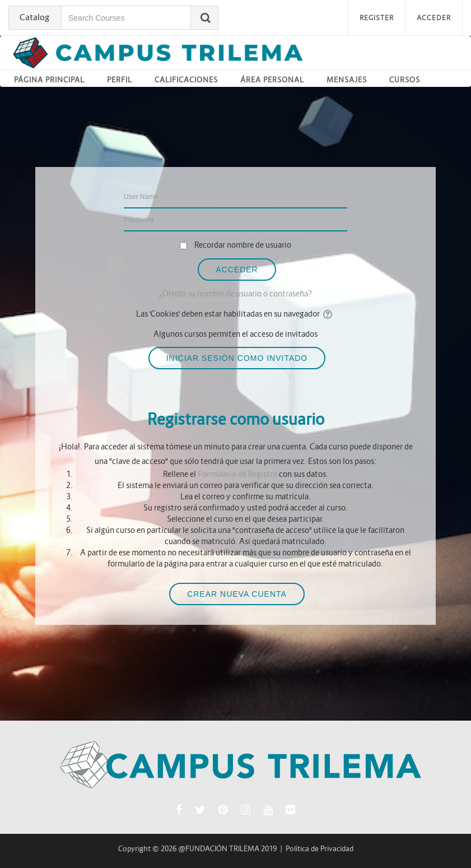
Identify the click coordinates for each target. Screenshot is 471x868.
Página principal (49, 80)
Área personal (272, 80)
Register (377, 18)
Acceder (434, 18)
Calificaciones (186, 80)
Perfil (120, 80)
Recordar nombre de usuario (243, 245)
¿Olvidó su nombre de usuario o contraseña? (236, 294)
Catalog (34, 17)
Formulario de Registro (237, 474)
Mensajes (347, 80)
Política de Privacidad (320, 849)
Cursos (405, 80)
